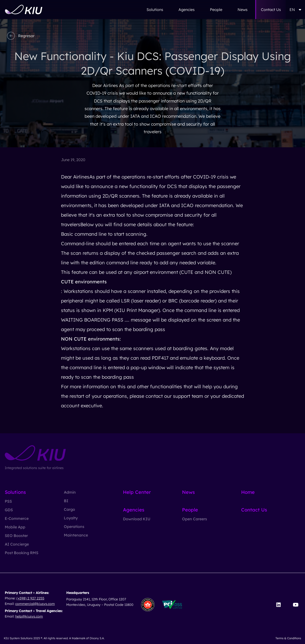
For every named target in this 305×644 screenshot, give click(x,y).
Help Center (137, 492)
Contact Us (271, 10)
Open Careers (195, 519)
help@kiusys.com (29, 616)
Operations (74, 526)
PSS (8, 501)
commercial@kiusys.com (35, 604)
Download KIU (137, 519)
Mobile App (15, 527)
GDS (9, 510)
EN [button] (295, 10)
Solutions (155, 10)
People (216, 10)
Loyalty (71, 518)
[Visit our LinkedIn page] (278, 605)
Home (248, 492)
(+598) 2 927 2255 (30, 598)
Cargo (69, 509)
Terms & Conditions (288, 638)
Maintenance (76, 535)
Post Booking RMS (22, 553)
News (243, 10)
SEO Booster (16, 536)
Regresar (20, 36)
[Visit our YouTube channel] (296, 605)
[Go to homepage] (24, 10)
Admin (70, 492)
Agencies (187, 10)
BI (66, 501)
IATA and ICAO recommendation (195, 205)
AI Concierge (17, 544)
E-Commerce (17, 518)
